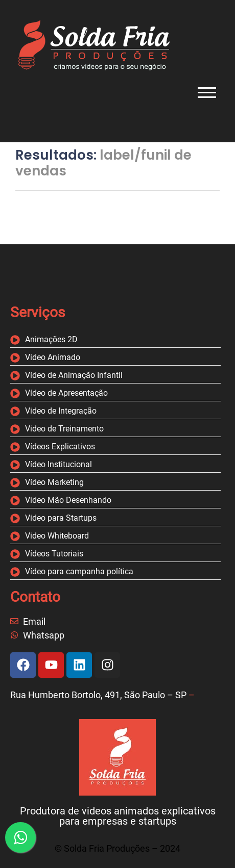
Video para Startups (61, 518)
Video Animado (53, 358)
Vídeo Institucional (58, 465)
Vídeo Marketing (54, 483)
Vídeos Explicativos (60, 447)
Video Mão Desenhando (68, 501)
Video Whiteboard (57, 536)
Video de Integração (61, 411)
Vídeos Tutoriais (54, 554)
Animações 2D (51, 340)
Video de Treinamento (64, 429)
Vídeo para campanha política (79, 572)
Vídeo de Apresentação (66, 393)
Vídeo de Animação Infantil (74, 376)
